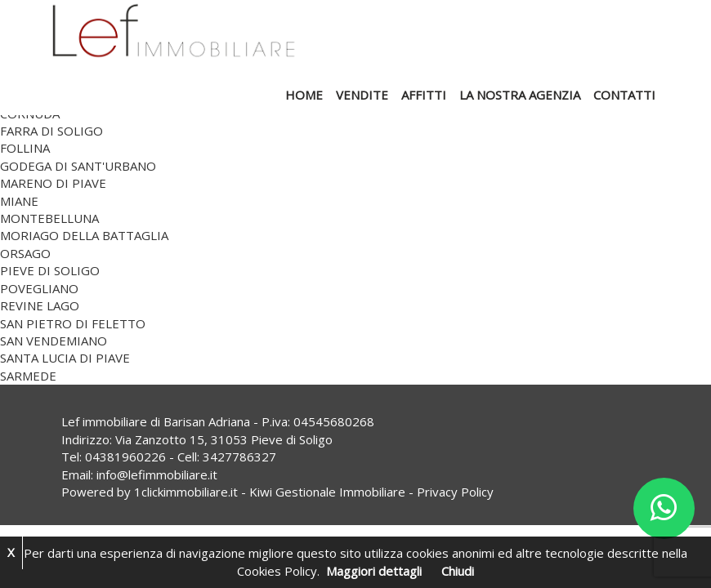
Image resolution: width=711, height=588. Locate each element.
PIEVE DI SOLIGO (50, 270)
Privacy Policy (455, 492)
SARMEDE (28, 376)
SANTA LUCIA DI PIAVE (65, 358)
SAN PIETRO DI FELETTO (73, 323)
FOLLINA (25, 148)
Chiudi (458, 571)
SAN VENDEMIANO (54, 341)
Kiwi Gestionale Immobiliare (327, 492)
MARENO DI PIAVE (53, 183)
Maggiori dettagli (374, 571)
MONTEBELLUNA (49, 218)
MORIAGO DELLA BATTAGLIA (84, 235)
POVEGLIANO (39, 288)
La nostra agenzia (520, 95)
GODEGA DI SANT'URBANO (78, 166)
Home (304, 95)
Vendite (362, 95)
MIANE (19, 201)
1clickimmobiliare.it (186, 492)
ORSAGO (25, 253)
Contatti (624, 95)
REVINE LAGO (40, 305)
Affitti (424, 95)
